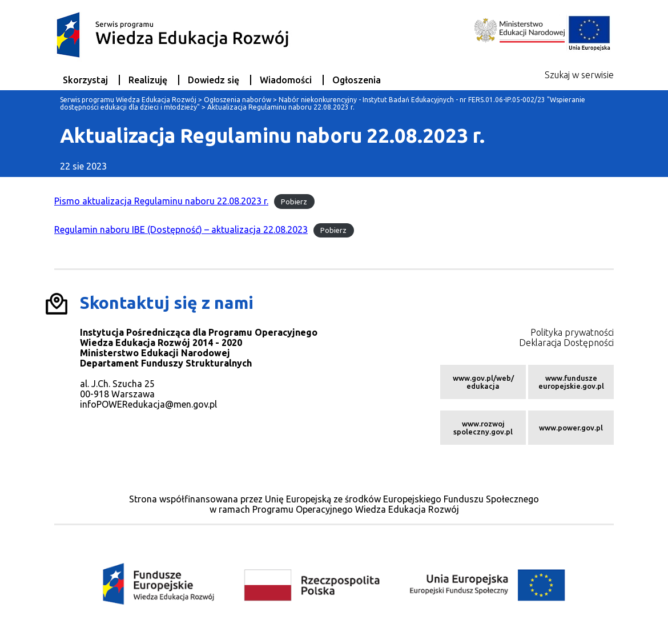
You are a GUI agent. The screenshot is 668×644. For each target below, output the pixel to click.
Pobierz (294, 202)
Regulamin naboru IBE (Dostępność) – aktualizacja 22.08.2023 (181, 230)
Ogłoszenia (357, 80)
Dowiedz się (214, 80)
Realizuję (148, 80)
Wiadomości (286, 80)
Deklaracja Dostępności (566, 343)
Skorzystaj (85, 80)
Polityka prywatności (572, 332)
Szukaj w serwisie (579, 75)
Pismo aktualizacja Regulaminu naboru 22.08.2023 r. (161, 201)
